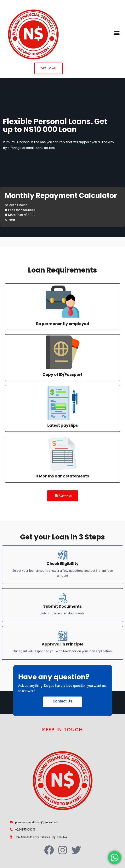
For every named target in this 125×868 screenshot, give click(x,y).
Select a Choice (16, 205)
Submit (10, 220)
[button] (117, 33)
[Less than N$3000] (6, 210)
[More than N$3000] (6, 215)
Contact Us (62, 701)
